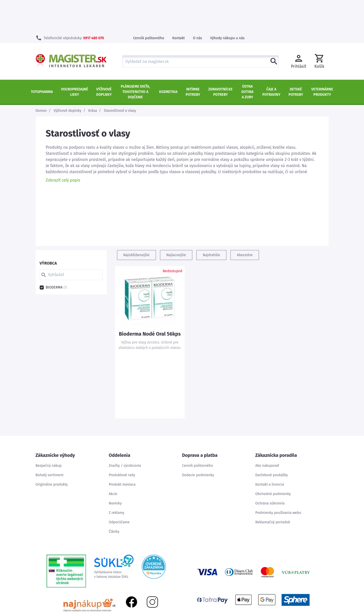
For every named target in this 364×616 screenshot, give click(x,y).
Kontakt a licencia (270, 452)
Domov (41, 78)
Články (114, 499)
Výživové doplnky (104, 59)
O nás (197, 5)
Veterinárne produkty (322, 59)
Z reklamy (117, 480)
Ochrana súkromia (270, 470)
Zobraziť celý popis (63, 147)
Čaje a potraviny (271, 59)
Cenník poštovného (149, 5)
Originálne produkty (52, 452)
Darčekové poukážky (272, 442)
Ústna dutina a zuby (247, 59)
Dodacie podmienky (198, 442)
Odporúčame (119, 489)
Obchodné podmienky (273, 461)
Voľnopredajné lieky (75, 59)
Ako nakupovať (267, 433)
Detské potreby (296, 59)
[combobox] (200, 29)
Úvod (280, 613)
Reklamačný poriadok (273, 489)
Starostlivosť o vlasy (120, 78)
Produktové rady (122, 442)
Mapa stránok (300, 613)
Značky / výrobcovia (125, 433)
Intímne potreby (193, 59)
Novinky (115, 470)
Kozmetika (168, 59)
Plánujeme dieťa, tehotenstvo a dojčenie (135, 59)
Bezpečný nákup (49, 433)
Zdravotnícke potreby (220, 59)
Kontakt (178, 5)
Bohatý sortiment (50, 442)
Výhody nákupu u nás (227, 5)
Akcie (113, 461)
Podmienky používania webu (278, 480)
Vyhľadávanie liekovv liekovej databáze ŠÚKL (114, 534)
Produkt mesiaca (122, 452)
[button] (319, 29)
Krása (93, 78)
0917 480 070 (93, 5)
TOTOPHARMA (42, 59)
